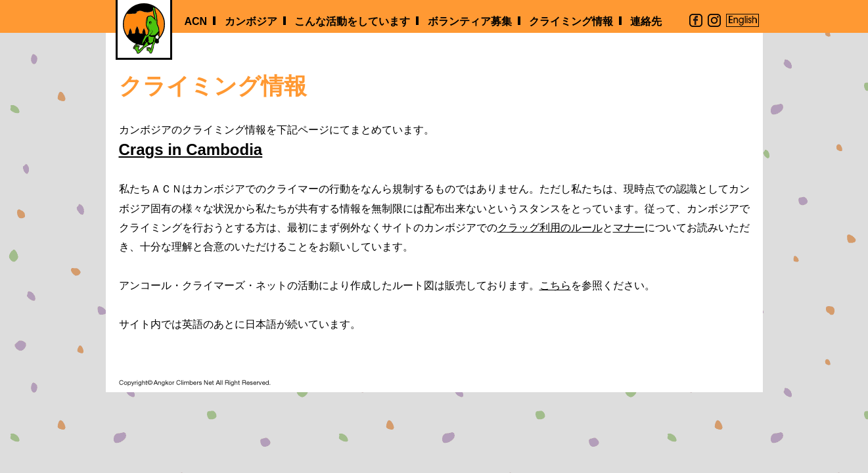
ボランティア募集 (470, 21)
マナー (629, 228)
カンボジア (251, 21)
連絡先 (646, 21)
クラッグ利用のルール (550, 228)
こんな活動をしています (352, 21)
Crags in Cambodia (191, 149)
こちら (555, 285)
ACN (196, 21)
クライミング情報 (571, 21)
